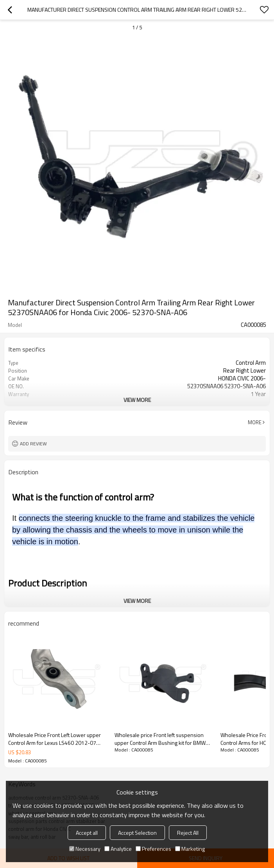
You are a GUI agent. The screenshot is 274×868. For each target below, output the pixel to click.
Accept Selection (137, 833)
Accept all (87, 833)
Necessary (85, 849)
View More (137, 400)
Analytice (118, 849)
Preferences (153, 849)
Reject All (188, 833)
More (255, 422)
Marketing (190, 849)
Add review (33, 444)
